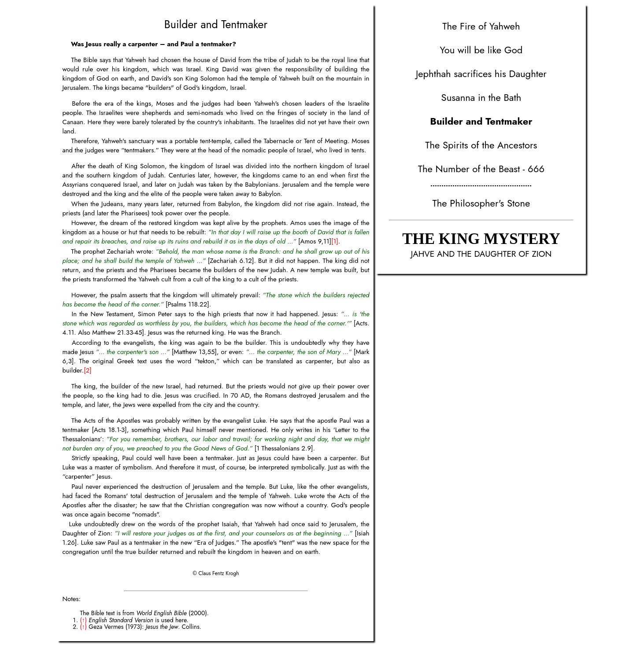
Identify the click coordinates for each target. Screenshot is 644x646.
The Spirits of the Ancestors (481, 145)
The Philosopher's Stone (481, 203)
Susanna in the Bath (481, 97)
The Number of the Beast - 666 (481, 169)
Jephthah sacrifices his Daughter (481, 74)
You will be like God (481, 50)
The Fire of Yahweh (481, 26)
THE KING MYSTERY (481, 239)
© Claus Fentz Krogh (216, 573)
